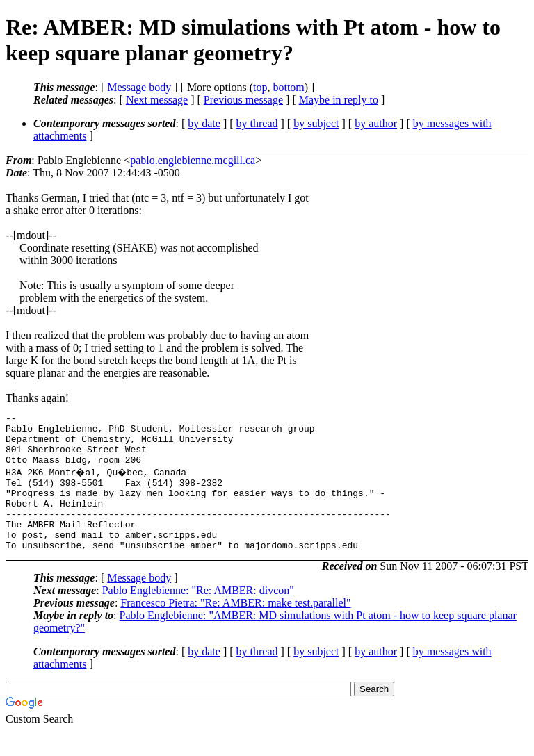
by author (376, 123)
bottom (288, 87)
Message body (139, 87)
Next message (157, 100)
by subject (316, 123)
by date (204, 123)
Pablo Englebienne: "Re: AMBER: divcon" (198, 615)
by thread (257, 123)
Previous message (243, 100)
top (260, 87)
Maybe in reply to (339, 100)
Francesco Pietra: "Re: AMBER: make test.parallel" (235, 628)
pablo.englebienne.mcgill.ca (193, 160)
